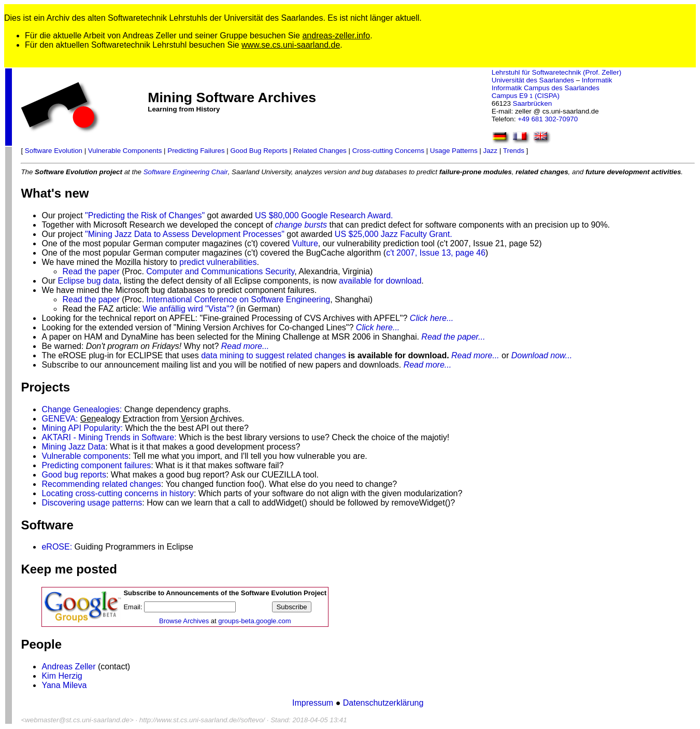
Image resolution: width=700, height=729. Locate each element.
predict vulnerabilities (218, 262)
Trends (514, 151)
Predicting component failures (96, 465)
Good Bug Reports (259, 151)
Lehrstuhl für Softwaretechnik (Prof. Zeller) (556, 72)
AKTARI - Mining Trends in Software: (109, 437)
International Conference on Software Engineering (238, 299)
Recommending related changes (101, 484)
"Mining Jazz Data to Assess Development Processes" (185, 234)
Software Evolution (54, 151)
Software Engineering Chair (186, 172)
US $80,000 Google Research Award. (324, 215)
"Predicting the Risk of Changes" (145, 215)
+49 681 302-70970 (548, 119)
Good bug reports (74, 475)
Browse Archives (184, 621)
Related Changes (320, 151)
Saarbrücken (533, 103)
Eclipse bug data (89, 281)
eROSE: (57, 547)
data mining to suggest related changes (273, 355)
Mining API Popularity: (82, 428)
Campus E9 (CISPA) (526, 96)
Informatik (597, 80)
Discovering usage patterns (92, 503)
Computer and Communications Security (220, 271)
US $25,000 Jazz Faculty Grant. (394, 234)
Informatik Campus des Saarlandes (546, 88)
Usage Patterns (454, 151)
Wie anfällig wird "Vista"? (188, 309)
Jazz (490, 151)
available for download (380, 281)
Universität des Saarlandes (533, 80)
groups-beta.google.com (254, 621)
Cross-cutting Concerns (388, 151)
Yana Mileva (64, 685)
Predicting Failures (196, 151)
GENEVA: (60, 419)
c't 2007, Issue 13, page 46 (436, 253)
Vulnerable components (85, 456)
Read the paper (91, 271)
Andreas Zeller (68, 667)
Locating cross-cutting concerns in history (117, 493)
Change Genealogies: (82, 409)
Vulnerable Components (125, 151)
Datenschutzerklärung (383, 703)
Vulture (305, 243)
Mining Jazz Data (73, 447)
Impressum (314, 703)
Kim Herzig (62, 676)
